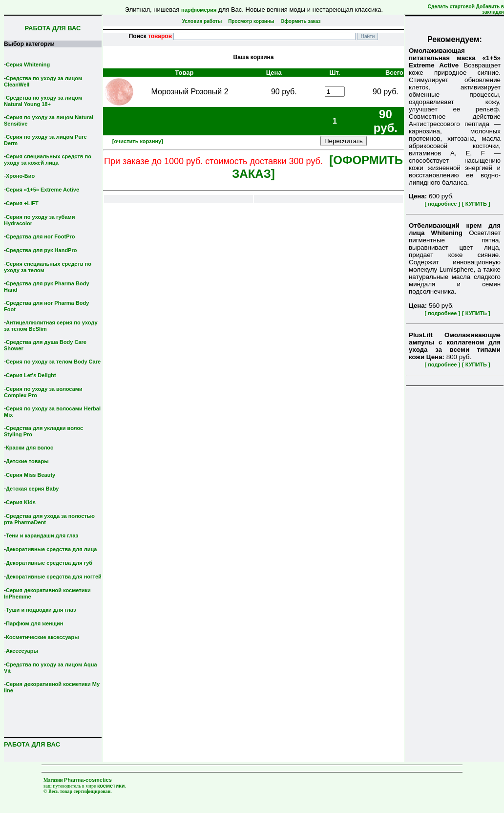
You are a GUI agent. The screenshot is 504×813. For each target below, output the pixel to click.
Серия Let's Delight (31, 375)
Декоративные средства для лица (51, 549)
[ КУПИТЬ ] (476, 204)
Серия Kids (21, 502)
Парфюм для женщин (34, 623)
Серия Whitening (28, 64)
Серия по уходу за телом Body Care (53, 362)
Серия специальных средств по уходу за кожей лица (48, 160)
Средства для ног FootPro (41, 236)
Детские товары (27, 461)
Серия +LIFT (22, 203)
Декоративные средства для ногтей (54, 577)
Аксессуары (22, 651)
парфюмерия (199, 10)
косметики (111, 786)
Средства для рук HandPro (41, 250)
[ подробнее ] (442, 204)
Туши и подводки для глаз (41, 610)
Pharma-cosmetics (88, 780)
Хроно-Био (20, 176)
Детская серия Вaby (32, 489)
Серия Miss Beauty (31, 475)
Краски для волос (30, 448)
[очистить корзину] (138, 141)
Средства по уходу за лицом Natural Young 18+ (43, 101)
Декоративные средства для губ (49, 563)
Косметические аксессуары (42, 637)
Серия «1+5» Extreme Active (42, 190)
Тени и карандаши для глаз (42, 535)
